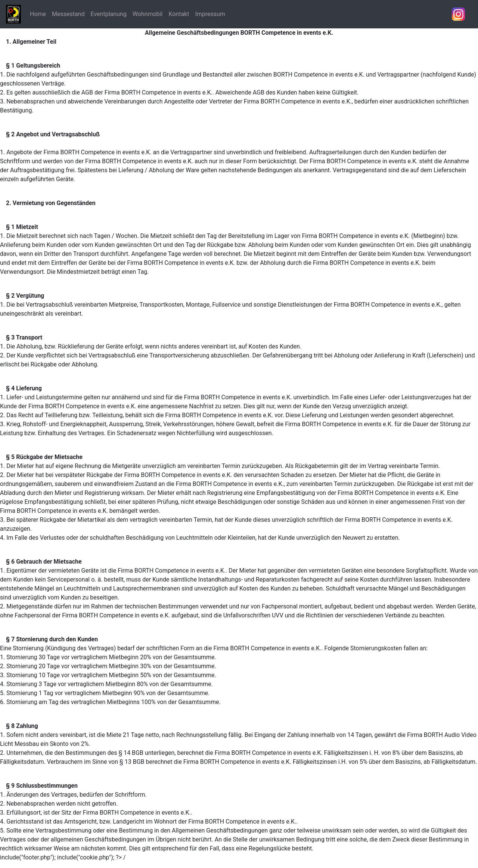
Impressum (210, 14)
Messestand (68, 14)
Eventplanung (109, 14)
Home (38, 14)
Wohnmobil (148, 14)
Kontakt (179, 14)
